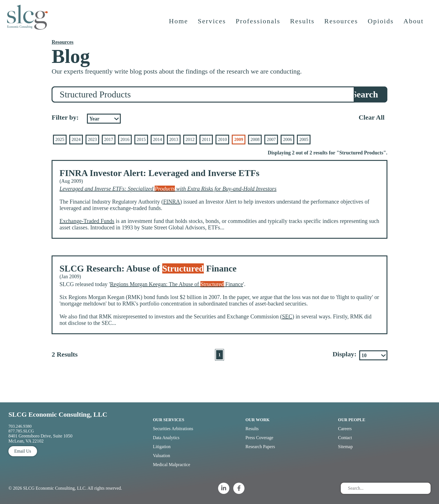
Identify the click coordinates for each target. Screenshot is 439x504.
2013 (174, 139)
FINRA (172, 202)
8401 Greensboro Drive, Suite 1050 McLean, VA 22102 (40, 438)
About (414, 24)
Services (212, 24)
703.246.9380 (20, 426)
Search (365, 94)
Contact (345, 438)
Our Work (257, 420)
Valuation (162, 456)
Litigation (162, 447)
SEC (287, 316)
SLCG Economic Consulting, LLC (58, 414)
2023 (92, 139)
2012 (190, 139)
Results (303, 24)
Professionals (258, 24)
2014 (157, 139)
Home (179, 24)
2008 (255, 139)
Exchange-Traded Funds (87, 221)
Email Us (23, 451)
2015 (141, 139)
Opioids (381, 24)
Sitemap (345, 447)
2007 (271, 139)
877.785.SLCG (21, 431)
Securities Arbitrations (173, 429)
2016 (125, 139)
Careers (345, 429)
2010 (222, 139)
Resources (342, 24)
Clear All (372, 117)
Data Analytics (166, 438)
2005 (304, 139)
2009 (239, 139)
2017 (109, 139)
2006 (287, 139)
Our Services (169, 420)
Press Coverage (259, 438)
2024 (76, 139)
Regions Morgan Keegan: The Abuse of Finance (177, 284)
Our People (352, 420)
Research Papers (260, 447)
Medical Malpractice (172, 465)
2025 (60, 139)
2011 (206, 139)
